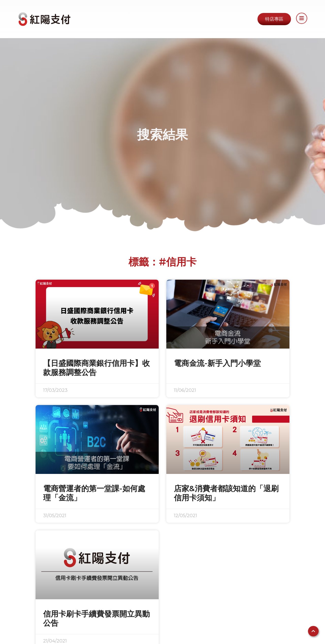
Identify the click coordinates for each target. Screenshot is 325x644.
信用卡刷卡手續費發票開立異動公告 (96, 618)
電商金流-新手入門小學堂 (217, 363)
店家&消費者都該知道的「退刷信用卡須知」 (226, 493)
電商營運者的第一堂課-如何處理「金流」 (94, 493)
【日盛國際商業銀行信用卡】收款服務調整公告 (96, 368)
